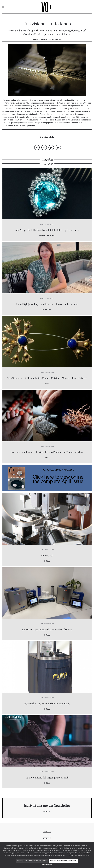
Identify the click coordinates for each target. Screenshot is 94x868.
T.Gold (47, 561)
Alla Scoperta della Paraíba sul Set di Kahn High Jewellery (47, 230)
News (47, 384)
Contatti (47, 832)
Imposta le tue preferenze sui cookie (32, 861)
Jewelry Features (47, 236)
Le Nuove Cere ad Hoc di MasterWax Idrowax (47, 629)
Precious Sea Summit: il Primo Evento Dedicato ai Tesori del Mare (47, 452)
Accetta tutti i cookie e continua (63, 861)
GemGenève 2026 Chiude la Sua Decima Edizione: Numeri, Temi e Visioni (47, 378)
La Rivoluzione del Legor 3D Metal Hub (47, 777)
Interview (47, 310)
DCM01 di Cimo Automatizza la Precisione (47, 703)
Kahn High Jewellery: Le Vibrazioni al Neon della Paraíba (47, 304)
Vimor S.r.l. (47, 555)
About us (47, 838)
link (88, 853)
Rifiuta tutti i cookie (47, 864)
